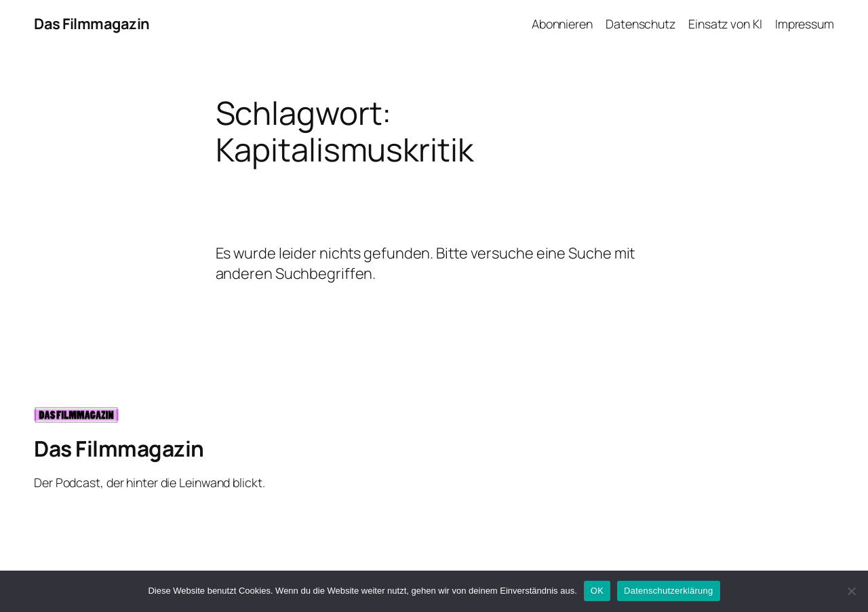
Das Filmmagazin (92, 24)
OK (597, 591)
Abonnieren (562, 24)
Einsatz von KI (725, 24)
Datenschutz (640, 24)
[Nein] (851, 591)
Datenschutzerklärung (668, 591)
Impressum (805, 24)
